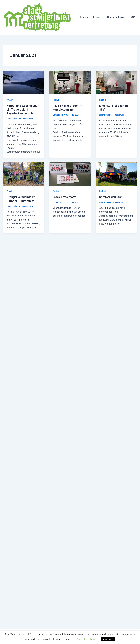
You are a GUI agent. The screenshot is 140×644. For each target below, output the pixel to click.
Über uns (84, 17)
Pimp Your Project (116, 17)
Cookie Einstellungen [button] (87, 639)
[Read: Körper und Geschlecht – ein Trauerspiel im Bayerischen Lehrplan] (24, 83)
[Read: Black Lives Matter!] (70, 174)
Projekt (10, 100)
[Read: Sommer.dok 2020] (116, 174)
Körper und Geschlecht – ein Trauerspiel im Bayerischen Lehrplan (23, 110)
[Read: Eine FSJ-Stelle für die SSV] (116, 83)
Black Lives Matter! (66, 197)
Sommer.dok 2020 (111, 197)
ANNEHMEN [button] (108, 639)
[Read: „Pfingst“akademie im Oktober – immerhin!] (24, 174)
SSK (133, 17)
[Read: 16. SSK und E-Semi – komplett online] (70, 83)
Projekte (98, 17)
